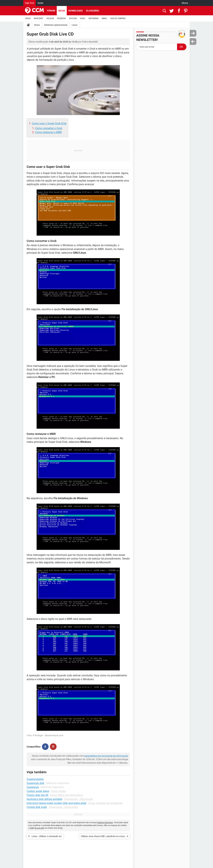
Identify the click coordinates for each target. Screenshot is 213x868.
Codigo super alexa (38, 791)
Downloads (76, 11)
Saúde (40, 3)
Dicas (62, 11)
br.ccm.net (39, 828)
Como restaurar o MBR (48, 132)
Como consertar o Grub (49, 128)
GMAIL (104, 18)
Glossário (93, 11)
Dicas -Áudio (58, 791)
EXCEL (83, 18)
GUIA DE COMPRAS (118, 18)
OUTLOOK (73, 18)
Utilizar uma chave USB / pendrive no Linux (103, 836)
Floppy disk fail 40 (37, 795)
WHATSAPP (39, 18)
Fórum (51, 11)
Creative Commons (105, 823)
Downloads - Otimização (79, 799)
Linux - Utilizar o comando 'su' (47, 836)
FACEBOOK (61, 18)
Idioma (185, 3)
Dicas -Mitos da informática (67, 795)
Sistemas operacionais (56, 25)
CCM (32, 828)
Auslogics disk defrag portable (44, 799)
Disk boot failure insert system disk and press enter (56, 803)
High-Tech (30, 3)
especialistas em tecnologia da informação (106, 756)
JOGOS (28, 18)
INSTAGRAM (93, 18)
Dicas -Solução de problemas (106, 803)
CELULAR (50, 18)
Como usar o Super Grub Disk (49, 123)
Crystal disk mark (37, 807)
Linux (75, 25)
